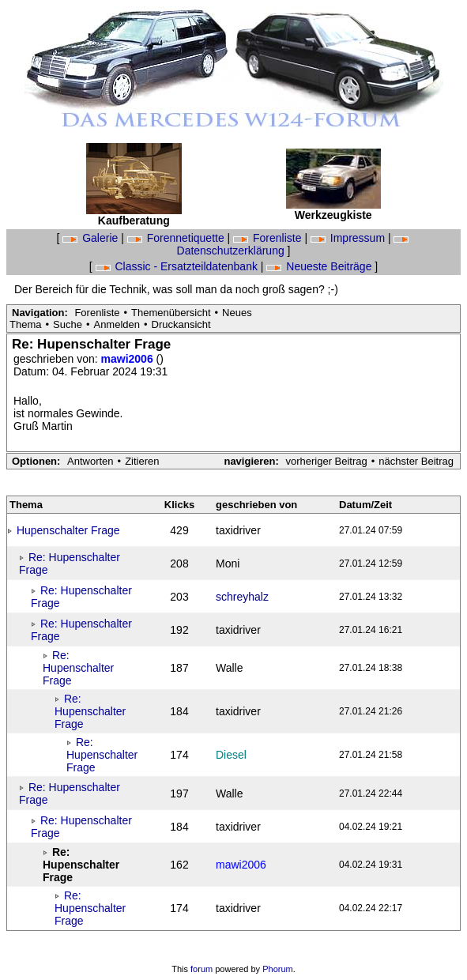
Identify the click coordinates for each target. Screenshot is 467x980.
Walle (230, 668)
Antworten (90, 461)
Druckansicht (181, 324)
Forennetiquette (177, 238)
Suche (68, 324)
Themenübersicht (171, 313)
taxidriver (238, 530)
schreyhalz (242, 597)
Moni (228, 563)
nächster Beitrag (416, 461)
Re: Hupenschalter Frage (78, 668)
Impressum (349, 238)
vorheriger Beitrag (326, 461)
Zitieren (142, 461)
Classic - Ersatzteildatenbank (178, 266)
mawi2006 (129, 359)
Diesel (231, 755)
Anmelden (117, 324)
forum (201, 969)
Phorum (278, 969)
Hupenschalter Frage (68, 530)
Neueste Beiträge (320, 266)
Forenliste (269, 238)
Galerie (92, 238)
